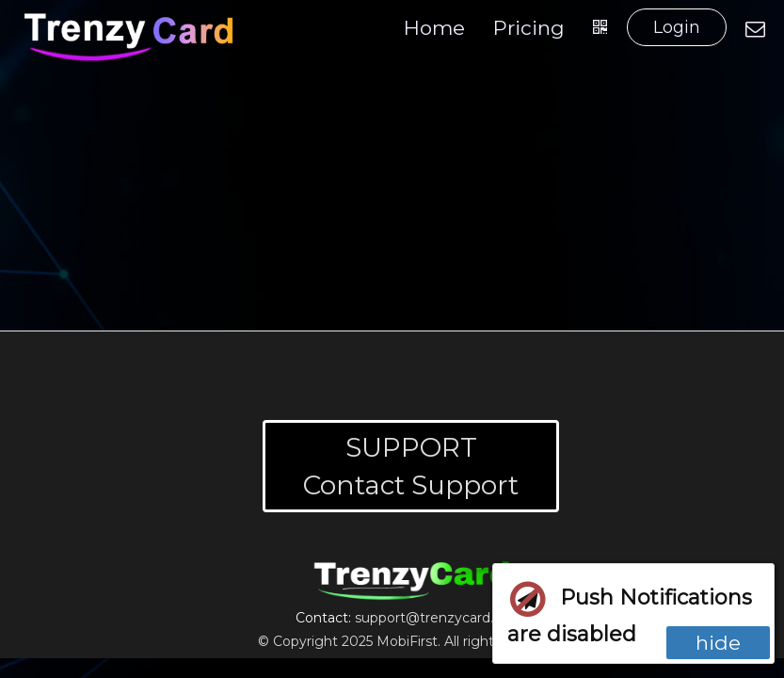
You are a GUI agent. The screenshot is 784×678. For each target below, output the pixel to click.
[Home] (130, 37)
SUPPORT (411, 447)
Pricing (529, 28)
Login (677, 27)
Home (434, 28)
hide (718, 643)
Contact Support (411, 485)
